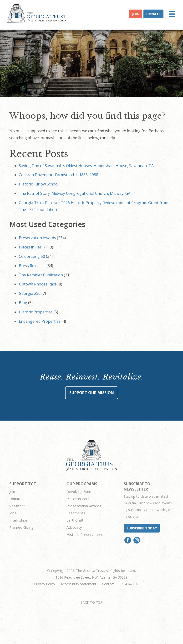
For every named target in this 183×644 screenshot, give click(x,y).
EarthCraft (75, 520)
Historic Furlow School (39, 184)
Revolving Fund (79, 491)
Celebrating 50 (32, 256)
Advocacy (74, 527)
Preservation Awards (37, 238)
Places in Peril (31, 247)
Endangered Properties (40, 321)
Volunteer (17, 506)
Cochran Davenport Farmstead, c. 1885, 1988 (58, 175)
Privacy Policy (45, 584)
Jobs (13, 513)
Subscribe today (142, 528)
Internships (19, 520)
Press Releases (32, 266)
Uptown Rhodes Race (38, 284)
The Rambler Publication (41, 275)
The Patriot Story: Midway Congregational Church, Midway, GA (75, 193)
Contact (108, 584)
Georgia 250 (30, 293)
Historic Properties (36, 312)
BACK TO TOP (91, 602)
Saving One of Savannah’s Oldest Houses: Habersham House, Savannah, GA (86, 166)
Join (136, 14)
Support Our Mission (92, 393)
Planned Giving (21, 527)
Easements (76, 513)
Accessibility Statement (79, 584)
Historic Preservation (84, 534)
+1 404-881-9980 (133, 584)
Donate (153, 14)
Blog (23, 303)
